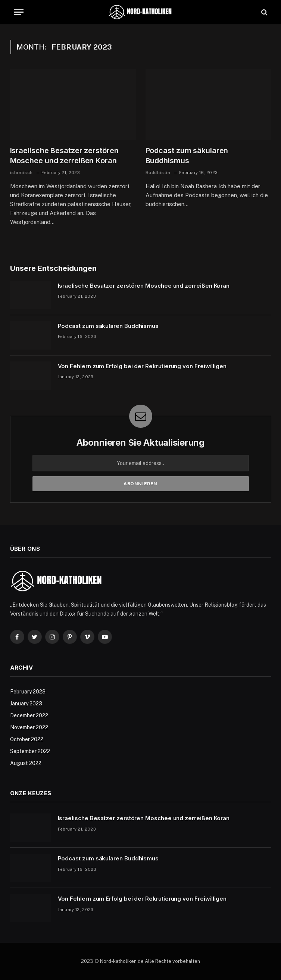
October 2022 (27, 739)
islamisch (21, 173)
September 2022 (30, 751)
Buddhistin (158, 173)
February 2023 (28, 692)
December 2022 (29, 715)
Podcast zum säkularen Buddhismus (187, 156)
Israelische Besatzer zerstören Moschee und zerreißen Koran (64, 156)
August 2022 (26, 763)
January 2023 (26, 704)
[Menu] (19, 12)
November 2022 (29, 727)
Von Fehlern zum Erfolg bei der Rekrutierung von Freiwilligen (142, 366)
